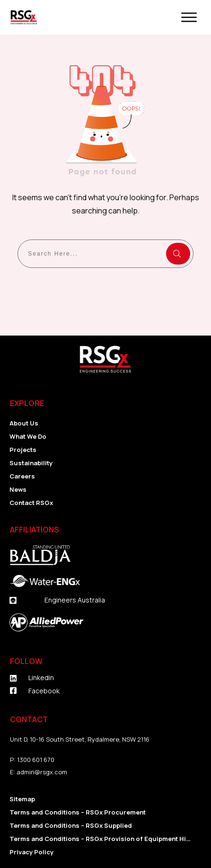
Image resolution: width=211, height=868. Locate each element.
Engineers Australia (75, 600)
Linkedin (41, 678)
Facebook (44, 691)
